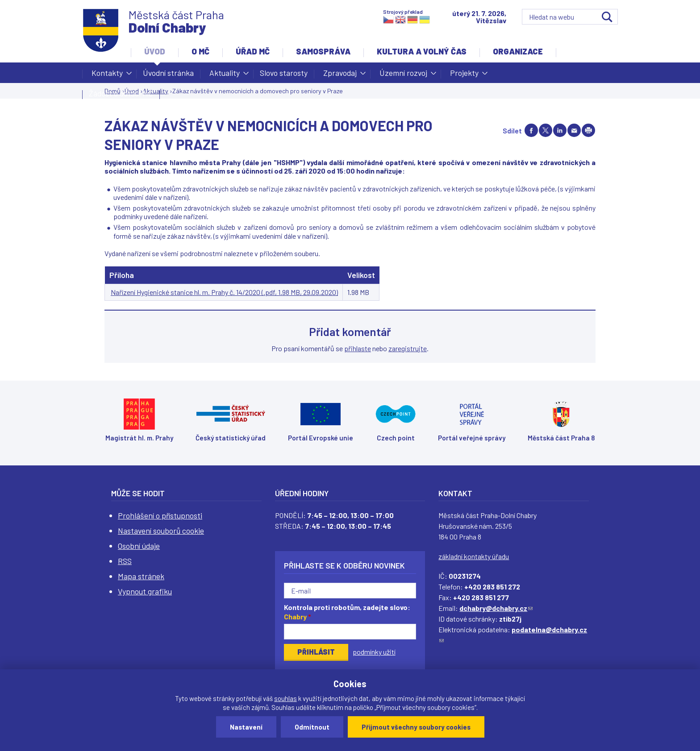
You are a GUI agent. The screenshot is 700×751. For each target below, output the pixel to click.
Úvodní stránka (168, 73)
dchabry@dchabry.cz (496, 608)
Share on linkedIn (560, 130)
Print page (588, 130)
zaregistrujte (408, 348)
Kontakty (107, 75)
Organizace (518, 51)
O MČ (200, 51)
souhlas (285, 698)
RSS (125, 561)
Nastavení (246, 727)
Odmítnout (312, 727)
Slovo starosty (284, 73)
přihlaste (358, 348)
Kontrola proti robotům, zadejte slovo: (347, 612)
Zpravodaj (340, 75)
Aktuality (225, 75)
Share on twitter (546, 130)
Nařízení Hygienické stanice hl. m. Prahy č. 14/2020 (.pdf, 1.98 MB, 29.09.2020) (224, 292)
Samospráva (323, 51)
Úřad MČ (253, 51)
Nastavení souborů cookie (161, 531)
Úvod (155, 51)
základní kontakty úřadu (474, 556)
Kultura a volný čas (422, 51)
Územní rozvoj (403, 75)
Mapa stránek (141, 576)
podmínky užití (374, 652)
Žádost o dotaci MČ (121, 93)
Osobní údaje (139, 546)
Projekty (464, 75)
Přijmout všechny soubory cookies (416, 727)
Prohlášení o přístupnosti (160, 515)
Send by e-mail (574, 130)
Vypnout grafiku (145, 591)
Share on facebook (531, 130)
